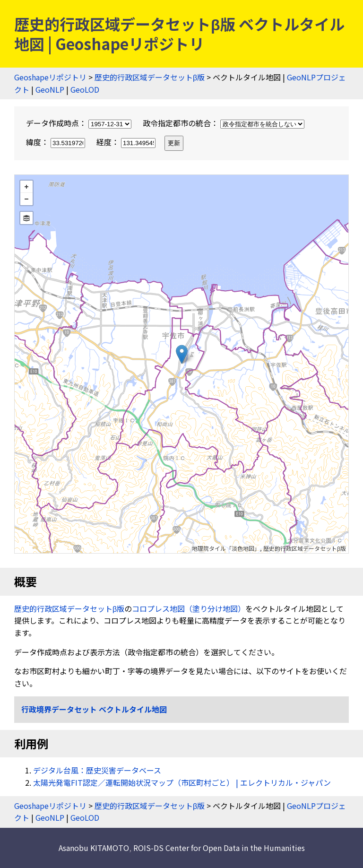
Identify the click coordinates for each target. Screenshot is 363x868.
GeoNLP (50, 89)
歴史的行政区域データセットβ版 (150, 77)
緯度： (56, 142)
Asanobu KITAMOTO (94, 848)
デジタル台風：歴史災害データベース (97, 770)
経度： (127, 142)
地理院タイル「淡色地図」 (226, 548)
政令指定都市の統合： (224, 123)
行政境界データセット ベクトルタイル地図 (94, 709)
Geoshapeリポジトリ (50, 77)
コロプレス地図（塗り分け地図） (189, 608)
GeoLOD (85, 89)
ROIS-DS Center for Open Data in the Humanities (219, 848)
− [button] (26, 199)
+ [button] (26, 187)
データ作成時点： (80, 123)
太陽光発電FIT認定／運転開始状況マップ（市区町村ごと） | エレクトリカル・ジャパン (182, 782)
